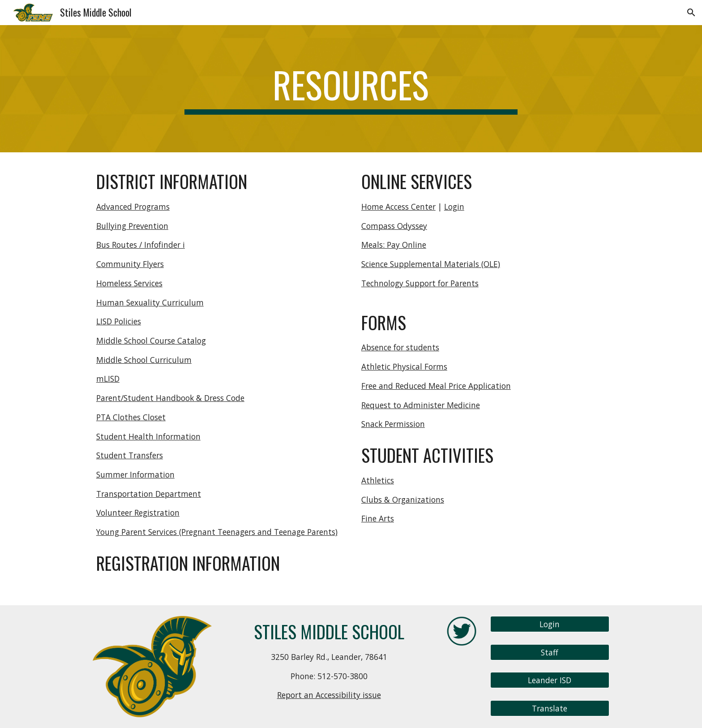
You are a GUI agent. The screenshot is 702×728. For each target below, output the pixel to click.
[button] (691, 13)
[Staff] (550, 652)
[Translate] (550, 709)
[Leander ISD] (550, 680)
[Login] (550, 624)
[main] (351, 89)
